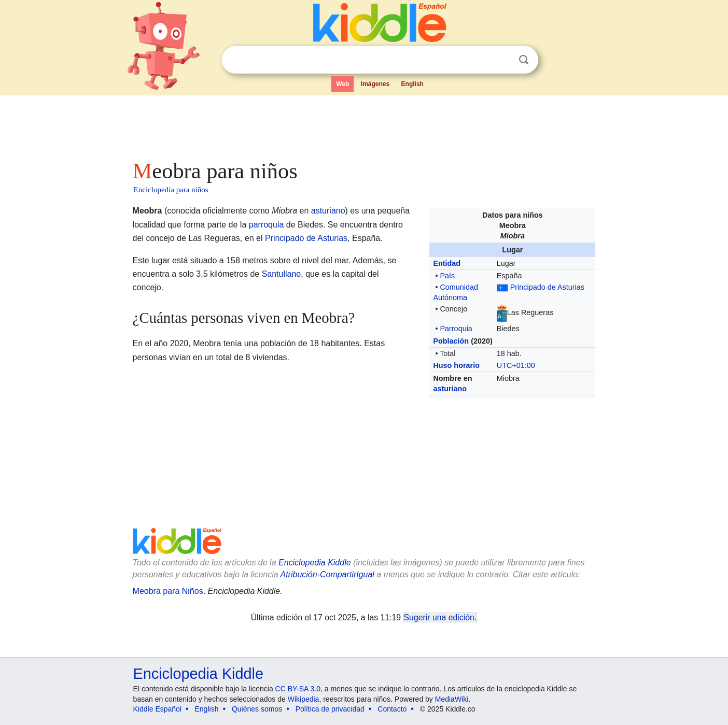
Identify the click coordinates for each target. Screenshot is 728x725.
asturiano (450, 389)
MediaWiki (452, 699)
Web (342, 84)
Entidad (447, 263)
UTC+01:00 (516, 365)
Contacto (392, 709)
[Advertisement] (363, 124)
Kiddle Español (157, 709)
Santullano (282, 274)
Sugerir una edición (439, 617)
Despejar (502, 60)
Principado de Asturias (547, 287)
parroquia (267, 225)
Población (451, 341)
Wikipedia (304, 699)
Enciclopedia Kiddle (315, 563)
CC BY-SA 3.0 (298, 689)
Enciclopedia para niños (171, 190)
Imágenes (375, 84)
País (447, 276)
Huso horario (456, 365)
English (412, 84)
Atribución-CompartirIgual (327, 574)
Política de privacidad (330, 709)
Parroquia (456, 329)
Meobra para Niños (168, 591)
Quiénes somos (257, 709)
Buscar (524, 60)
